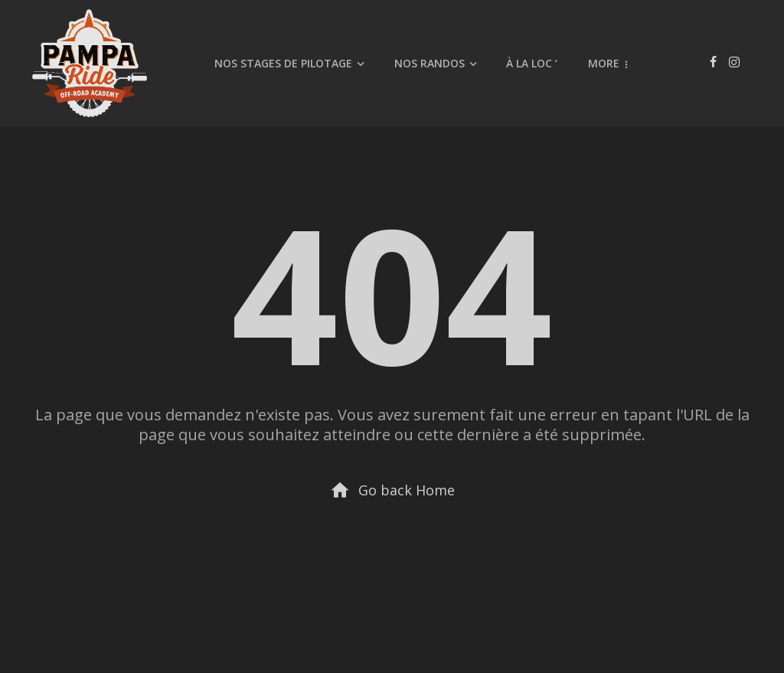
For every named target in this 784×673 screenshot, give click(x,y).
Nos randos (430, 63)
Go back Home (392, 490)
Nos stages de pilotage (283, 63)
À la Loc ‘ (532, 63)
